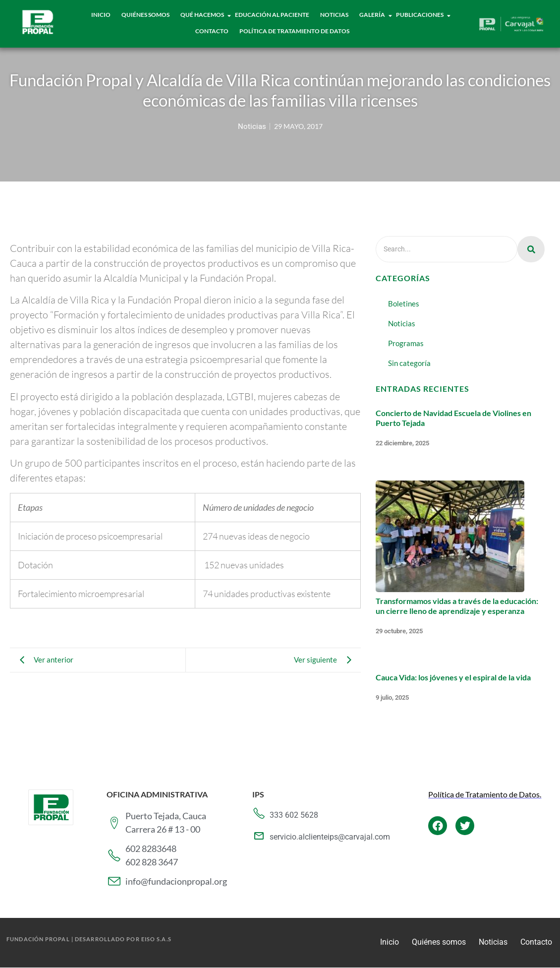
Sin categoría (409, 363)
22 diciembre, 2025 (402, 443)
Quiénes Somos (145, 15)
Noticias (334, 15)
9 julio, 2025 (392, 697)
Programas (406, 343)
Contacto (212, 31)
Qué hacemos (202, 15)
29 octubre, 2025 (399, 631)
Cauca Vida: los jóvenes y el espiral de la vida (453, 677)
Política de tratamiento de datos (294, 31)
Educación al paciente (272, 15)
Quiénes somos (439, 942)
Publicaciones (420, 15)
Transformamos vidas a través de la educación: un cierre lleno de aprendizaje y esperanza (457, 606)
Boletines (404, 303)
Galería (372, 15)
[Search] (447, 249)
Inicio (101, 15)
